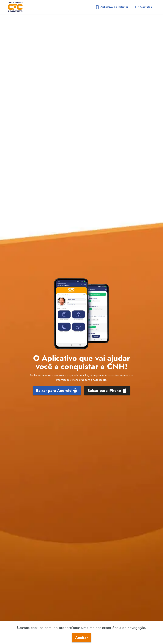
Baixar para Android (57, 390)
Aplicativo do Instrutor (112, 7)
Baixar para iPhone (107, 390)
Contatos (144, 7)
